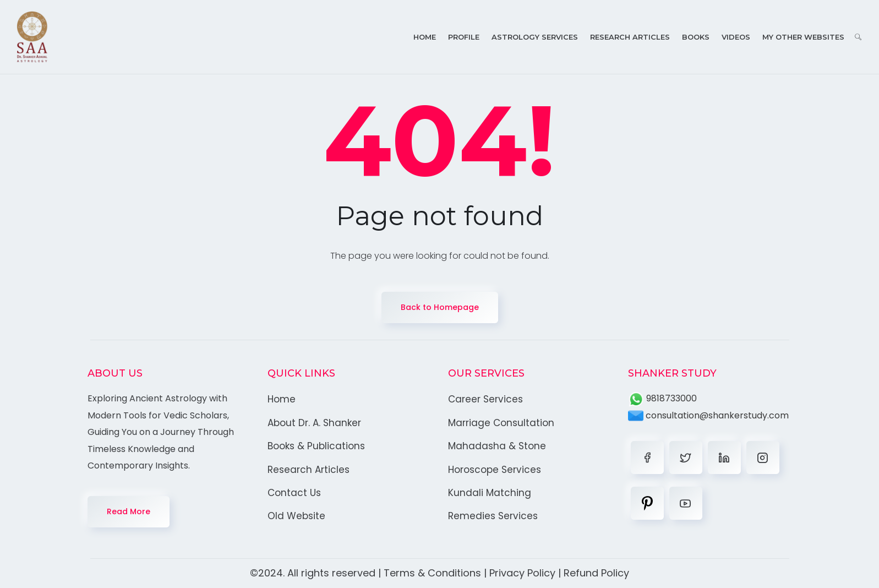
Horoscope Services (495, 470)
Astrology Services (535, 37)
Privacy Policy (522, 573)
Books (696, 37)
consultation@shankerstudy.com (708, 415)
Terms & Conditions (432, 573)
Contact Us (294, 493)
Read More (129, 511)
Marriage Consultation (501, 423)
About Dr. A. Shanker (314, 423)
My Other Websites (803, 37)
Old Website (296, 516)
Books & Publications (316, 446)
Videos (736, 37)
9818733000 (662, 398)
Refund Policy (596, 573)
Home (425, 37)
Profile (464, 37)
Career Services (485, 399)
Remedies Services (493, 516)
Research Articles (630, 37)
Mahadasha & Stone (497, 446)
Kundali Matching (490, 493)
